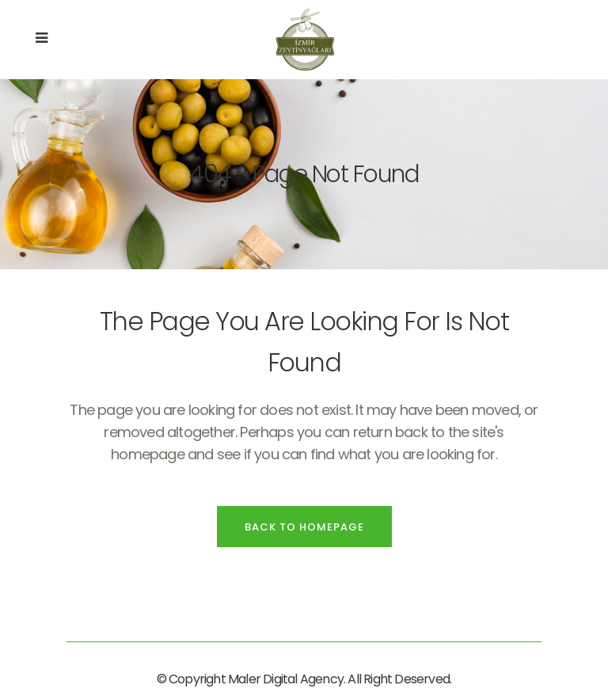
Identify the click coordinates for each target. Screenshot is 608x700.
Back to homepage (304, 527)
